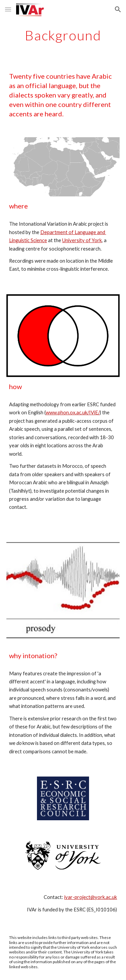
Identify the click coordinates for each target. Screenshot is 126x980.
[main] (63, 35)
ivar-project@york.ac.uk (91, 897)
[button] (8, 9)
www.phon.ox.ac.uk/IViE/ (73, 412)
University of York (82, 240)
